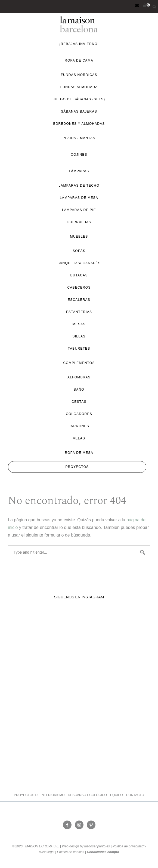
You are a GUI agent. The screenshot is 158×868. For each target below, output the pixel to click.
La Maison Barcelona (79, 24)
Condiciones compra (103, 852)
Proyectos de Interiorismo (39, 795)
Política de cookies (70, 852)
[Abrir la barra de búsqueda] (153, 6)
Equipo (117, 795)
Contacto (135, 795)
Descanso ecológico (87, 795)
